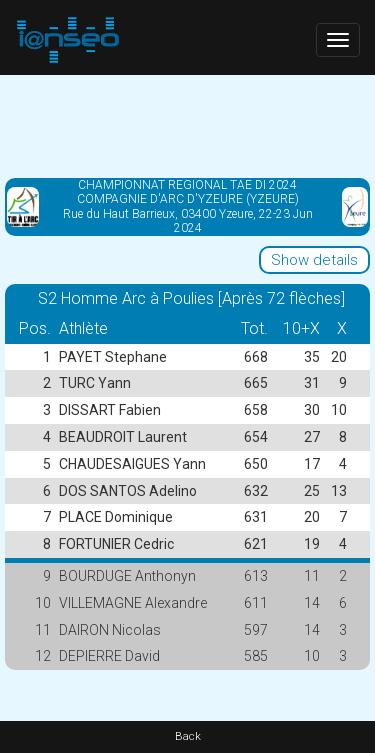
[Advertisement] (187, 125)
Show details (314, 260)
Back (188, 736)
